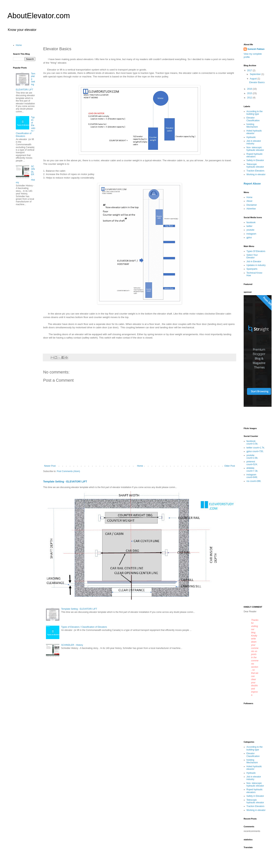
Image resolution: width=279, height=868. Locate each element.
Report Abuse (252, 184)
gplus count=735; (255, 451)
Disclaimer (252, 205)
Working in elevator (256, 174)
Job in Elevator (254, 261)
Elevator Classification (253, 119)
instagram (251, 234)
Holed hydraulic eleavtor (254, 132)
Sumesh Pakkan (256, 49)
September (256, 74)
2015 (250, 93)
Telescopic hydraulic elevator (255, 166)
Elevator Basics (257, 82)
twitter (249, 226)
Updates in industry (256, 265)
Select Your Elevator (252, 256)
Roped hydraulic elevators (255, 155)
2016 (250, 89)
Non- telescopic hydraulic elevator (255, 149)
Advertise (251, 209)
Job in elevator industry (254, 142)
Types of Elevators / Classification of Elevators (84, 627)
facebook (251, 222)
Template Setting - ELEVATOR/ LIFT (65, 482)
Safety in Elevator (255, 160)
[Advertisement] (255, 544)
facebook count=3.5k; (252, 442)
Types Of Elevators (256, 251)
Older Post (230, 466)
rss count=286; (254, 481)
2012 (250, 98)
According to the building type (255, 113)
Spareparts (252, 269)
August (254, 79)
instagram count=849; (252, 476)
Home (140, 466)
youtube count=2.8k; (252, 457)
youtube (250, 230)
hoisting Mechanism (252, 126)
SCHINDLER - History (72, 645)
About (249, 201)
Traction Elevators (255, 171)
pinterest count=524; (252, 463)
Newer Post (50, 466)
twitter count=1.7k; (256, 448)
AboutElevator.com (39, 16)
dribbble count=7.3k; (252, 469)
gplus (249, 238)
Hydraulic (251, 137)
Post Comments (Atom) (68, 471)
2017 (250, 70)
